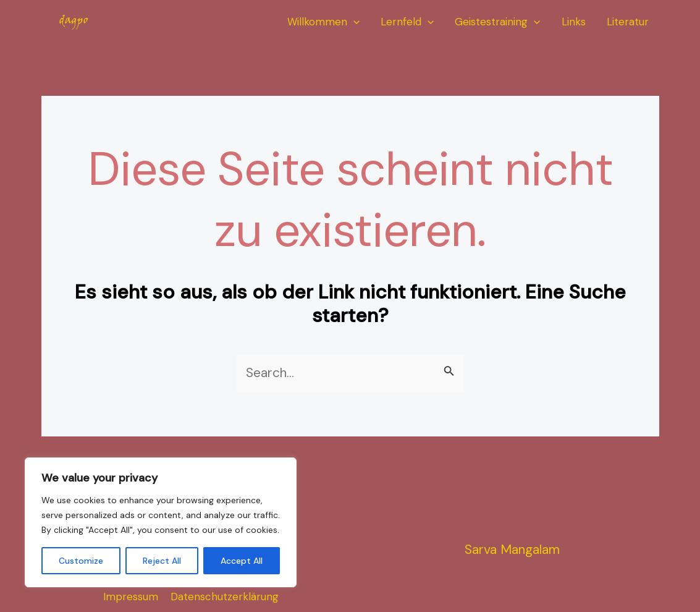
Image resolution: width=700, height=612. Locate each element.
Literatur (628, 22)
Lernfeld (407, 22)
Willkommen (323, 22)
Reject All (162, 561)
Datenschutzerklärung (225, 597)
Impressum (131, 597)
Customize (81, 561)
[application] (353, 22)
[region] (161, 522)
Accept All (242, 561)
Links (574, 22)
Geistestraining (497, 22)
